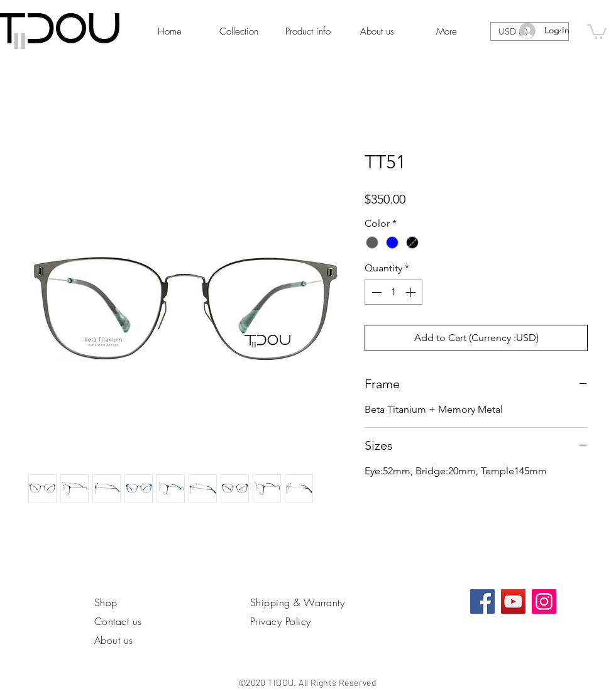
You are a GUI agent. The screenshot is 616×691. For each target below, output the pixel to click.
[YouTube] (513, 601)
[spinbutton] (393, 292)
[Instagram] (544, 601)
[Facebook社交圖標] (482, 601)
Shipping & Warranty (297, 602)
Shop (106, 602)
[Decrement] (375, 292)
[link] (597, 31)
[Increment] (412, 292)
